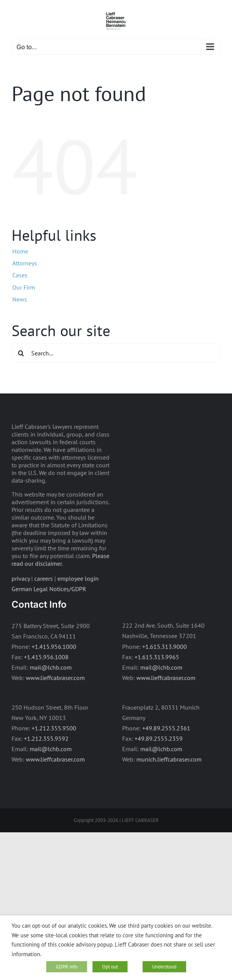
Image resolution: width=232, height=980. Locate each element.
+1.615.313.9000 (165, 647)
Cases (20, 275)
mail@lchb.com (51, 667)
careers (44, 578)
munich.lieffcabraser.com (169, 759)
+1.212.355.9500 (54, 728)
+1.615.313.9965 (157, 657)
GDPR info (67, 967)
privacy (21, 578)
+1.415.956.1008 (46, 657)
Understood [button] (164, 967)
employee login (78, 578)
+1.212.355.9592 (46, 738)
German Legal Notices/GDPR (49, 589)
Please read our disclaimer (61, 560)
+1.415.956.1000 (54, 647)
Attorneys (25, 263)
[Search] (21, 353)
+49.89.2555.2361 (166, 728)
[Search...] (116, 353)
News (20, 299)
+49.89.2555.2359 (159, 738)
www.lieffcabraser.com (55, 678)
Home (20, 251)
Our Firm (24, 287)
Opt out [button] (110, 967)
